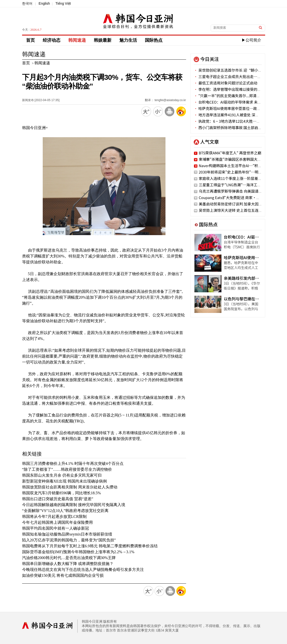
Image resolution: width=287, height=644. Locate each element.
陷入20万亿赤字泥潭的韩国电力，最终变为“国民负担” (69, 540)
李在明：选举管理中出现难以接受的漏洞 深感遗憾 (237, 89)
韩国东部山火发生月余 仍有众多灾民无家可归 (62, 475)
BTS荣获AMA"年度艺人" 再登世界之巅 (230, 153)
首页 (30, 40)
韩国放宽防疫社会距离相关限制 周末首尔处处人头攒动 (70, 487)
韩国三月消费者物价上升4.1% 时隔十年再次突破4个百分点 (73, 463)
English (44, 3)
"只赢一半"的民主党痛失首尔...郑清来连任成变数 (236, 96)
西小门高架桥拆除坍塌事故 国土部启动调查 (232, 127)
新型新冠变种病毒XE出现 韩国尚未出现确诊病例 (64, 481)
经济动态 (52, 40)
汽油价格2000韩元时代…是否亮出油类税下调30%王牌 (69, 558)
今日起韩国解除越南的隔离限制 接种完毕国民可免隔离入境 (74, 505)
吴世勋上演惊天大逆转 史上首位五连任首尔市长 (238, 210)
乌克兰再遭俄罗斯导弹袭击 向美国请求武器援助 (238, 191)
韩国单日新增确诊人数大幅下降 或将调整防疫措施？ (68, 564)
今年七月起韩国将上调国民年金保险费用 (57, 522)
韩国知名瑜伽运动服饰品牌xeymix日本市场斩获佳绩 (67, 534)
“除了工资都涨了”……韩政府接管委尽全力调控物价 (67, 469)
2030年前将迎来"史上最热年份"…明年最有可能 (238, 172)
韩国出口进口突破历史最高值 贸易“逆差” (58, 499)
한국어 (27, 3)
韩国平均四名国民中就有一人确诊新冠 (55, 528)
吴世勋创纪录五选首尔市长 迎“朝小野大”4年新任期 (240, 70)
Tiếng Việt (63, 3)
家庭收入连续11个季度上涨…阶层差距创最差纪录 (240, 178)
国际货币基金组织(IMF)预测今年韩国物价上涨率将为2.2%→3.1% (78, 552)
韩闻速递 (77, 40)
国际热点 (154, 40)
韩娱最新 (103, 40)
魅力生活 (128, 40)
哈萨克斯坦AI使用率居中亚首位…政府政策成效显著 (238, 108)
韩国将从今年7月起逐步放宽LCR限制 (54, 517)
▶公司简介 (251, 40)
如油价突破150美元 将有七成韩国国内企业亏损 (63, 575)
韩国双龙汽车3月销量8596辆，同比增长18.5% (61, 493)
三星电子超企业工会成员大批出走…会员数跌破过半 (239, 76)
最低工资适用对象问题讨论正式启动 (226, 83)
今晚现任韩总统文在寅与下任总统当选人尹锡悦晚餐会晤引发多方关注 (83, 570)
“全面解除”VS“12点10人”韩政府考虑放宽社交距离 (65, 511)
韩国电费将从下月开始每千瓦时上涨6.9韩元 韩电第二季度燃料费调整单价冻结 (90, 546)
